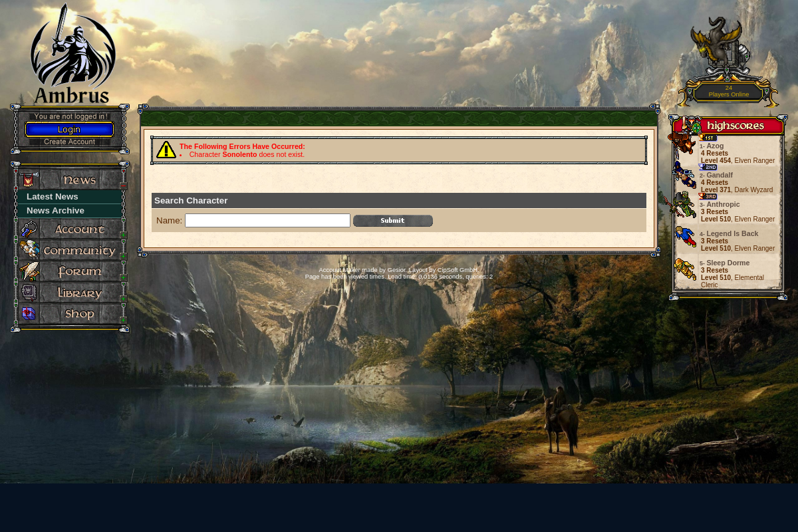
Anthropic (721, 204)
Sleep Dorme (726, 263)
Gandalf (717, 175)
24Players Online (729, 91)
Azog (712, 146)
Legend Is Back (730, 233)
